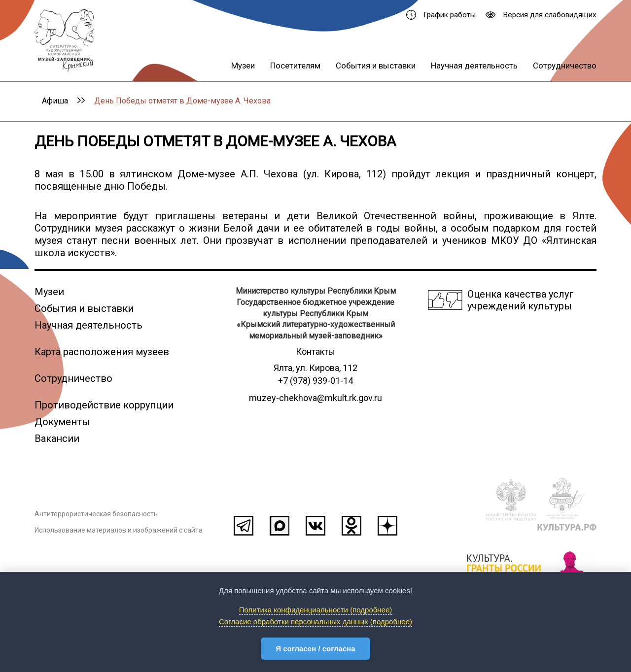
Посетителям (295, 66)
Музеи (243, 66)
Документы (62, 422)
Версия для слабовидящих (541, 15)
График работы (441, 15)
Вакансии (57, 438)
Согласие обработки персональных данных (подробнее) (315, 622)
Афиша (55, 101)
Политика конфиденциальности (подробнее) (316, 610)
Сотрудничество (565, 66)
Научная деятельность (474, 66)
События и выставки (376, 66)
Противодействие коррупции (104, 405)
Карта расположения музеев (102, 352)
